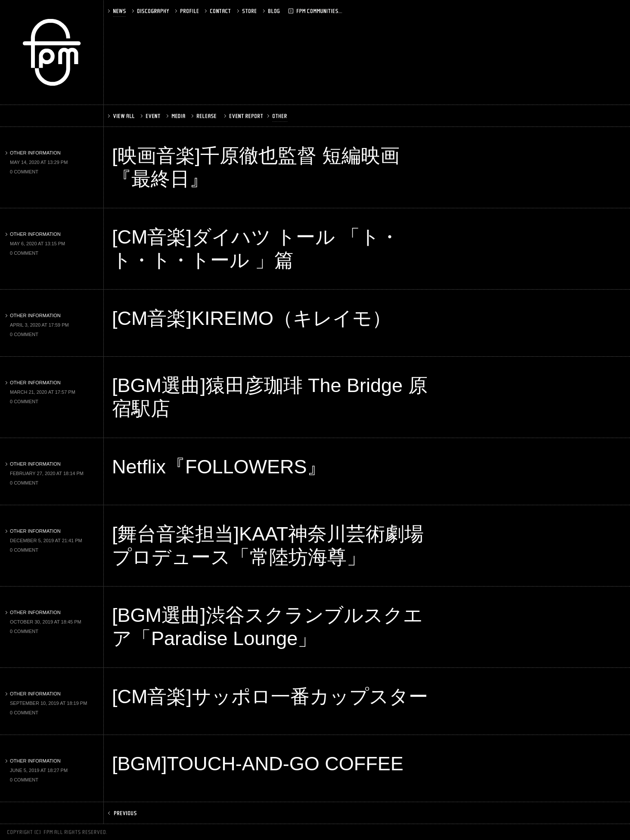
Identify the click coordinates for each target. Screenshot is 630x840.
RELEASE (205, 116)
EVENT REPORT (243, 116)
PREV (123, 813)
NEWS (118, 11)
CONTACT (219, 11)
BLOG (283, 11)
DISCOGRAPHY (151, 11)
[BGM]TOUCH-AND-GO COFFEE (258, 764)
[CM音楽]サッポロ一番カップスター (270, 696)
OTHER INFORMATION (33, 153)
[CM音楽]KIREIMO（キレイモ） (252, 318)
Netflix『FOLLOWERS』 (219, 467)
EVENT (151, 116)
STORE (248, 11)
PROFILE (188, 11)
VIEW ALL (122, 116)
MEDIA (177, 116)
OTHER (278, 116)
